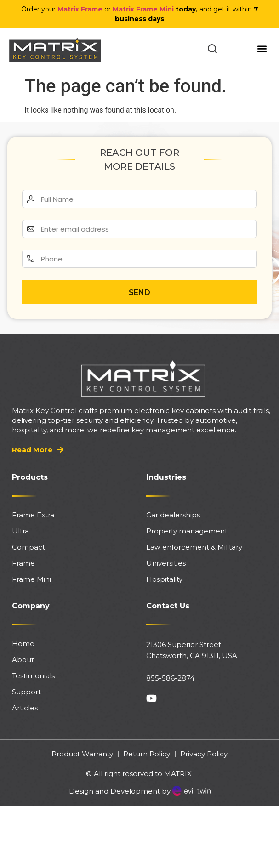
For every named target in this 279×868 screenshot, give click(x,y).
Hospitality (164, 579)
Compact (28, 547)
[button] (262, 48)
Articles (25, 708)
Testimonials (33, 676)
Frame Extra (33, 515)
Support (26, 692)
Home (23, 644)
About (23, 660)
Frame (23, 563)
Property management (187, 531)
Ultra (20, 531)
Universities (166, 563)
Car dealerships (173, 515)
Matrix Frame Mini (143, 9)
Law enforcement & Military (194, 547)
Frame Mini (31, 579)
